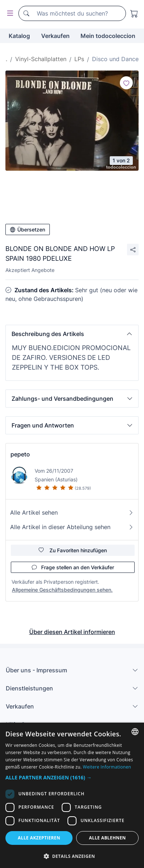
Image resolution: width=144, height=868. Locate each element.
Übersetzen (28, 229)
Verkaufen (55, 36)
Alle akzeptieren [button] (39, 838)
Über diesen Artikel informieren (72, 632)
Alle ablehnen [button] (108, 838)
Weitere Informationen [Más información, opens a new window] (107, 767)
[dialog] (72, 795)
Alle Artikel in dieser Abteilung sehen (72, 527)
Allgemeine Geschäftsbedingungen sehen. (62, 590)
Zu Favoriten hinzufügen (73, 550)
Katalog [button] (19, 36)
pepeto (20, 454)
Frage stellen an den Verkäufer (73, 567)
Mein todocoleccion (108, 36)
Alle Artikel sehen (72, 512)
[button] (72, 334)
